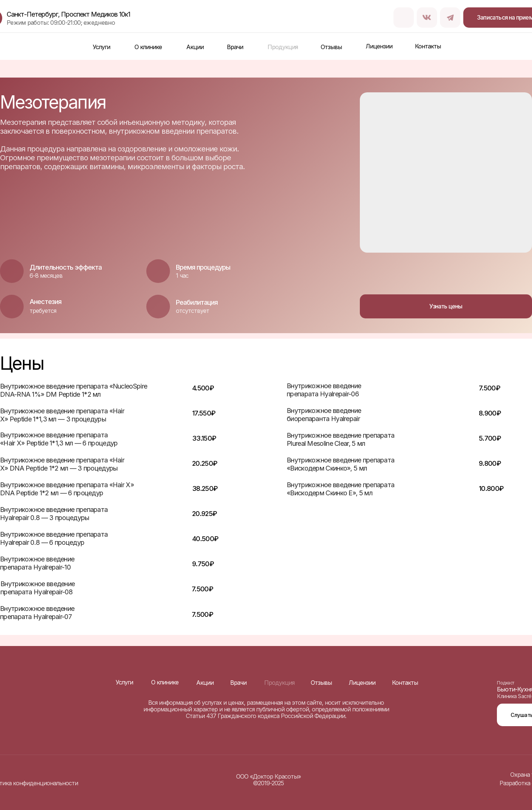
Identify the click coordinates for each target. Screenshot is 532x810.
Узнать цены (446, 306)
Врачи (235, 47)
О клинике (148, 47)
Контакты (428, 46)
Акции (195, 47)
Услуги (101, 47)
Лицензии (379, 46)
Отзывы (331, 47)
